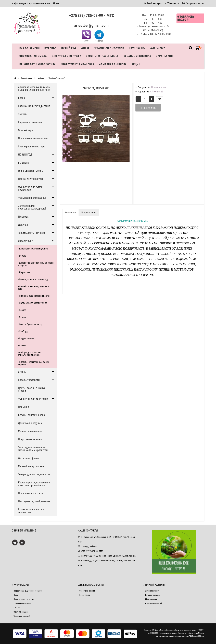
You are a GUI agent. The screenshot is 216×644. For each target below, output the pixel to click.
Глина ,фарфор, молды (31, 171)
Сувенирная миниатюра (32, 146)
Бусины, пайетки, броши (32, 415)
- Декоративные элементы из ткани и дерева (36, 264)
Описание (70, 213)
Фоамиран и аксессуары (32, 198)
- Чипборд (23, 331)
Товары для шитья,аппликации (36, 474)
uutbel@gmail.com (93, 25)
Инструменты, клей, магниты (35, 501)
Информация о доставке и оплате (31, 3)
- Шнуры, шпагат (26, 338)
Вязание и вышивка (137, 56)
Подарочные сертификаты (33, 138)
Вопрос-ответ (89, 213)
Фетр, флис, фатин (28, 458)
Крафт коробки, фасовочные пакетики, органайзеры (34, 484)
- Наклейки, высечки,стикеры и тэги (34, 288)
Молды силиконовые (30, 431)
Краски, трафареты (29, 380)
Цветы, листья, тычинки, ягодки (32, 389)
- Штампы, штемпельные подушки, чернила (35, 363)
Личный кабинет (152, 591)
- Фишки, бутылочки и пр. (30, 324)
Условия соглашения (22, 604)
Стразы (22, 372)
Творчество (137, 48)
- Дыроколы (24, 272)
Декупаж (23, 225)
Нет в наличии (148, 108)
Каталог (17, 608)
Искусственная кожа (30, 439)
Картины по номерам (30, 122)
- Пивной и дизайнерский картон (34, 296)
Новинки (50, 48)
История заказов (152, 595)
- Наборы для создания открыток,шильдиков (30, 354)
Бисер (21, 98)
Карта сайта (85, 595)
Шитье (85, 48)
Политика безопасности (24, 599)
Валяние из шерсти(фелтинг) (34, 106)
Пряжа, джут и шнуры (30, 179)
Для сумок (158, 48)
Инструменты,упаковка (78, 64)
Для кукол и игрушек (67, 56)
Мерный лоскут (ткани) (31, 466)
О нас (56, 3)
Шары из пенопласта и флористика (31, 511)
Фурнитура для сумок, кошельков (31, 188)
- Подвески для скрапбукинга (33, 303)
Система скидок (21, 612)
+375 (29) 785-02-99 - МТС (92, 16)
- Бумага (22, 256)
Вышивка (23, 163)
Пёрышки (23, 407)
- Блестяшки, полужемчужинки (33, 249)
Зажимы (23, 114)
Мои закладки (151, 599)
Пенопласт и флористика (38, 64)
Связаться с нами (87, 591)
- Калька (22, 345)
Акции (136, 64)
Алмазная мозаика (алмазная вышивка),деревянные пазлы (35, 88)
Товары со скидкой (22, 616)
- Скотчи (22, 317)
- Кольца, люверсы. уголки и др (34, 279)
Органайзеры (26, 130)
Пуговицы (24, 217)
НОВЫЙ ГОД (25, 155)
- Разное (22, 310)
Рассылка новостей (154, 604)
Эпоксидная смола (33, 56)
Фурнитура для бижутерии (33, 399)
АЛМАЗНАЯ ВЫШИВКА (113, 64)
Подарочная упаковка (31, 493)
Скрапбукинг (165, 56)
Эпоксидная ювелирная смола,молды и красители (33, 449)
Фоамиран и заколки (109, 48)
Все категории (30, 48)
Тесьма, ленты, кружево (32, 233)
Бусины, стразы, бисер (102, 56)
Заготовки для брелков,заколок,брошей (32, 207)
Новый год (69, 48)
